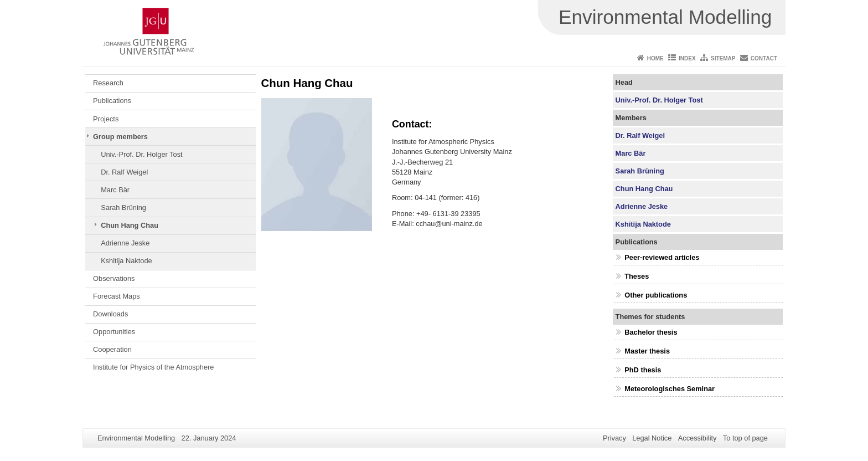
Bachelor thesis (651, 332)
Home (655, 58)
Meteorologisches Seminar (670, 389)
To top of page (745, 438)
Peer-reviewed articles (662, 257)
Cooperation (112, 349)
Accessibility (697, 438)
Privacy (614, 438)
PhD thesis (643, 370)
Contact (764, 58)
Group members (120, 137)
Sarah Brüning (123, 208)
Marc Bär (115, 190)
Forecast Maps (117, 296)
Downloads (110, 314)
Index (687, 58)
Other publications (656, 295)
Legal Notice (652, 438)
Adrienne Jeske (125, 243)
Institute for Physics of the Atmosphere (153, 367)
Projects (106, 119)
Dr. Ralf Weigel (124, 172)
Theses (637, 276)
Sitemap (723, 58)
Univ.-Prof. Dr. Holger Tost (141, 154)
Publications (112, 101)
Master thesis (647, 351)
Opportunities (114, 332)
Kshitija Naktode (126, 261)
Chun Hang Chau (130, 225)
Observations (114, 278)
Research (108, 83)
